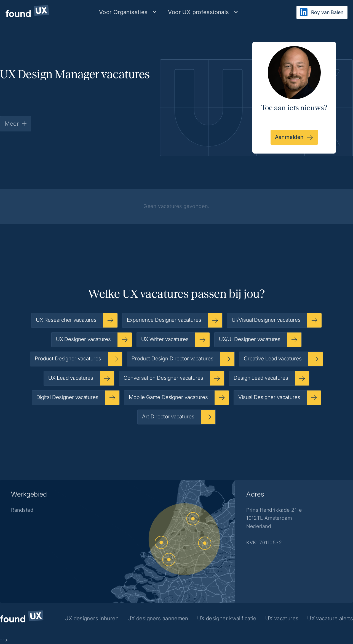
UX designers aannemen (158, 618)
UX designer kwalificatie (227, 618)
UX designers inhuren (92, 618)
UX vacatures (282, 618)
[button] (128, 12)
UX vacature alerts (330, 618)
